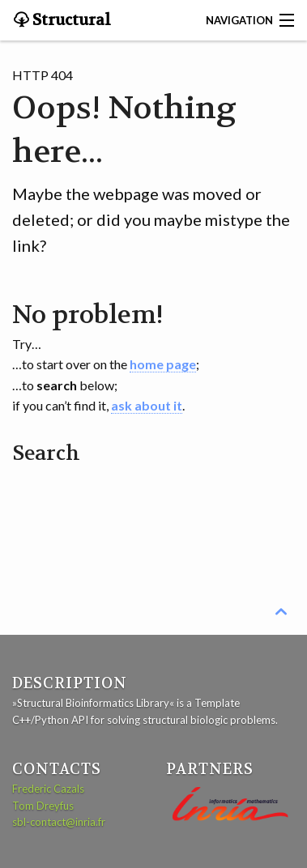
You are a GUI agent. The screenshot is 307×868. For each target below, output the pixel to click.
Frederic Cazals (48, 789)
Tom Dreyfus (43, 806)
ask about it (147, 405)
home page (163, 364)
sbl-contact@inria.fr (59, 822)
